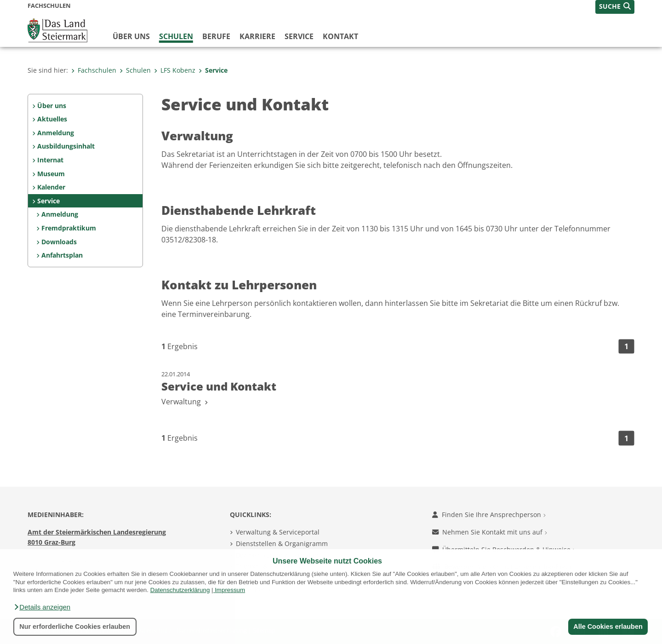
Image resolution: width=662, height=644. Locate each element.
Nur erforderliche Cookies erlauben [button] (75, 627)
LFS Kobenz (175, 70)
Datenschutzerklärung (180, 590)
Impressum (230, 590)
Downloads (59, 242)
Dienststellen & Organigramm (282, 543)
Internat (50, 160)
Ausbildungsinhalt (66, 146)
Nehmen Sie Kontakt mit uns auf (490, 532)
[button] (42, 607)
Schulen (176, 36)
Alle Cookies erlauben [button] (608, 627)
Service (299, 36)
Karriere (257, 36)
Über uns (131, 36)
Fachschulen (94, 70)
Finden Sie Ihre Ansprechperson (489, 515)
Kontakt (340, 36)
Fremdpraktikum (69, 228)
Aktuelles (52, 119)
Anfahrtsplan (62, 255)
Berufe (216, 36)
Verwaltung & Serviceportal (278, 532)
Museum (51, 174)
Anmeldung (56, 133)
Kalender (51, 187)
